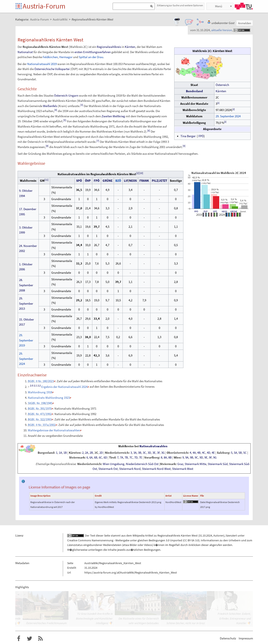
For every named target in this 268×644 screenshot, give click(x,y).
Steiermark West (183, 469)
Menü (219, 6)
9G (215, 457)
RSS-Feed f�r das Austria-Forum (40, 639)
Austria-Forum (44, 6)
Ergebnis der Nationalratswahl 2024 (64, 387)
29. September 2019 (26, 340)
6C (100, 457)
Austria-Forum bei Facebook (19, 639)
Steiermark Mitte (195, 464)
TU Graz (244, 6)
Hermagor (66, 57)
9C (196, 457)
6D (105, 457)
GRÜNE (234, 211)
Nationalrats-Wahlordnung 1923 (49, 398)
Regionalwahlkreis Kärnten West (178, 535)
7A (122, 457)
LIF (126, 181)
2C (96, 453)
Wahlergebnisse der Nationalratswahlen (54, 430)
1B (65, 453)
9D (201, 457)
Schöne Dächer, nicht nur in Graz (186, 623)
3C (144, 453)
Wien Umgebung (114, 464)
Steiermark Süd (218, 464)
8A (165, 457)
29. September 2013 (26, 303)
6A (91, 457)
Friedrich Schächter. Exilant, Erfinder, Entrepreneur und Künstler (234, 618)
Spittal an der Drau (91, 57)
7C (131, 457)
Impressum (246, 638)
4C (204, 453)
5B (240, 453)
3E (154, 453)
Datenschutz (228, 638)
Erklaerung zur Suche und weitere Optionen (180, 5)
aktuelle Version (222, 30)
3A (135, 453)
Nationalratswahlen (153, 446)
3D (149, 453)
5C (245, 453)
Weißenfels (50, 106)
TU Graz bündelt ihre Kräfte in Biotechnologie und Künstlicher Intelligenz (94, 618)
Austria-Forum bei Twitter (30, 639)
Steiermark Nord (130, 469)
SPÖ (215, 211)
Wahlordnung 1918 (40, 392)
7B (126, 457)
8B (170, 457)
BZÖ (118, 181)
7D (136, 457)
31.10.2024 (206, 535)
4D (209, 453)
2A (87, 453)
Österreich (222, 85)
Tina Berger (188, 136)
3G (163, 453)
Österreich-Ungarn (66, 95)
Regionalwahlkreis (109, 47)
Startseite (19, 6)
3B (140, 453)
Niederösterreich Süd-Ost (142, 464)
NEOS (224, 211)
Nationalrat (25, 52)
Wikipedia (139, 535)
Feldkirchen (50, 57)
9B (192, 457)
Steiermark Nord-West (156, 469)
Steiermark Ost (108, 469)
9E (206, 457)
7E (141, 457)
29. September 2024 (228, 116)
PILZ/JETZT (159, 181)
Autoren (218, 535)
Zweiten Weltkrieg (113, 116)
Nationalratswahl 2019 (42, 64)
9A (187, 457)
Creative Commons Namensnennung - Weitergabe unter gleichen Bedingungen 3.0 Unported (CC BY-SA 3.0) (133, 540)
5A (235, 453)
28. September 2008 (26, 285)
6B (96, 457)
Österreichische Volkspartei (52, 69)
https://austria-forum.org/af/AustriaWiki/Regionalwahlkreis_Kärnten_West (131, 572)
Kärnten (221, 91)
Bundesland (194, 91)
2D (101, 453)
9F (210, 457)
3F (158, 453)
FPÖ (201, 136)
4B (199, 453)
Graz (180, 464)
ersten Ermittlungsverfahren (93, 52)
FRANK (144, 181)
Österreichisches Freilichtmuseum (46, 623)
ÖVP (206, 211)
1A (60, 453)
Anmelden (245, 23)
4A (194, 453)
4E (213, 453)
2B (91, 453)
